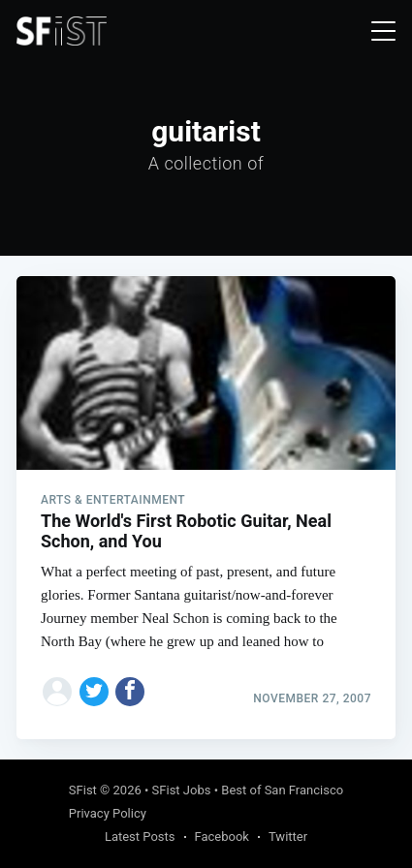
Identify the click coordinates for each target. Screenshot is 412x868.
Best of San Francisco (282, 790)
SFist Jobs (182, 790)
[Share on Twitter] (94, 692)
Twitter (288, 837)
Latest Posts (140, 837)
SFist (83, 790)
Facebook (222, 837)
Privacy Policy (108, 813)
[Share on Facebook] (130, 692)
